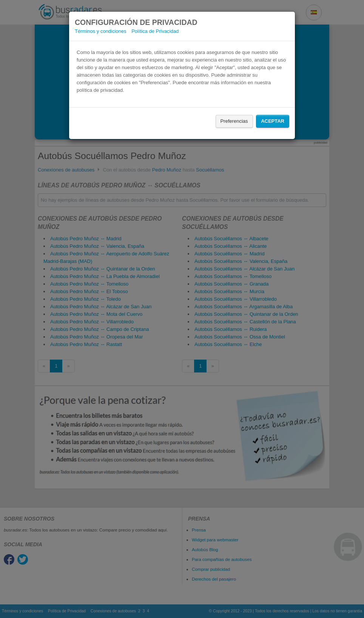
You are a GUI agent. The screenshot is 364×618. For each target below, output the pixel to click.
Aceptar (273, 121)
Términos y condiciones (101, 31)
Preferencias (234, 121)
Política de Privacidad (155, 31)
